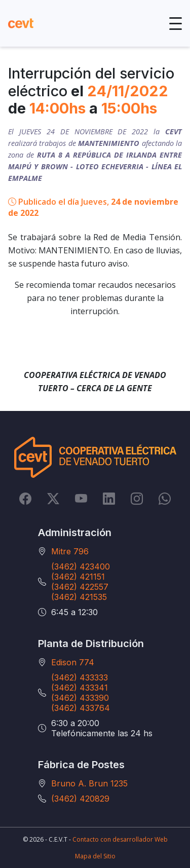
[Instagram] (137, 499)
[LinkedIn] (109, 499)
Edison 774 (73, 662)
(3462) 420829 (80, 799)
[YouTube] (81, 499)
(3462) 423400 (81, 567)
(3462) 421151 (78, 577)
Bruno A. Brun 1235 (89, 783)
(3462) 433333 (80, 677)
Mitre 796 (70, 551)
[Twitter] (53, 499)
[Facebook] (25, 499)
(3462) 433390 (80, 698)
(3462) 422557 (80, 587)
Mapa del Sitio (95, 856)
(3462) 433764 (81, 708)
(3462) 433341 (80, 688)
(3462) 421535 (79, 597)
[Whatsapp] (165, 499)
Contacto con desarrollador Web (120, 839)
